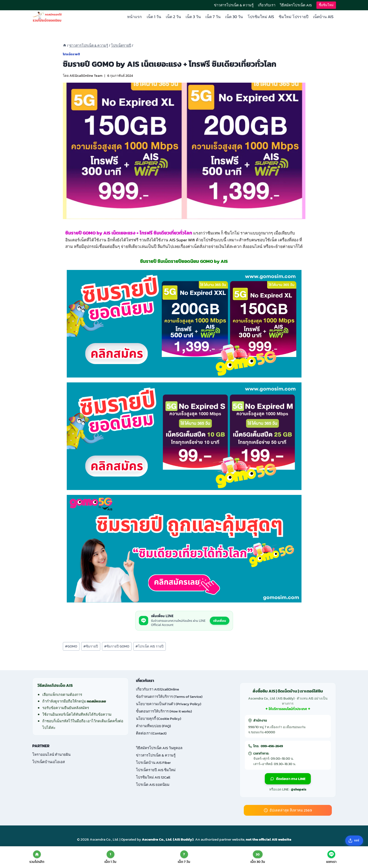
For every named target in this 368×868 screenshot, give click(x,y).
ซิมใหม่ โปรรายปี (294, 17)
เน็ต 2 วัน (173, 17)
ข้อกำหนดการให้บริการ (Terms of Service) (169, 696)
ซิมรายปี (91, 646)
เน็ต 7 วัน (213, 17)
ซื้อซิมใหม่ (326, 5)
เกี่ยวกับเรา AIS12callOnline (157, 689)
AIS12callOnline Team (86, 76)
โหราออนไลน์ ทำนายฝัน (51, 754)
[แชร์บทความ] (354, 841)
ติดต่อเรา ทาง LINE (288, 779)
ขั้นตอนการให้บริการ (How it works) (164, 711)
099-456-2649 (272, 746)
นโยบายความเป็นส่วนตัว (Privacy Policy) (169, 704)
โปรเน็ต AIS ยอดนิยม (153, 785)
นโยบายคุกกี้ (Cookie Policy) (159, 718)
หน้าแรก (134, 17)
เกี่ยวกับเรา (267, 5)
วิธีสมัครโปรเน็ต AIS (296, 5)
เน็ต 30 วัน (234, 17)
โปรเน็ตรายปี (72, 54)
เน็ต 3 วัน (193, 17)
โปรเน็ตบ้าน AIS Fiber (153, 762)
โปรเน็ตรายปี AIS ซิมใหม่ (156, 770)
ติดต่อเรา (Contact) (151, 733)
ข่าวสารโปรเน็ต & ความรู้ (234, 5)
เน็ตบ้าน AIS (323, 17)
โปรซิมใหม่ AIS (261, 17)
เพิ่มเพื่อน (220, 621)
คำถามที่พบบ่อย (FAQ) (153, 726)
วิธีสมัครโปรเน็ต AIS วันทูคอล (159, 748)
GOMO (71, 646)
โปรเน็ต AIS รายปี (150, 646)
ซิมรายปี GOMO (117, 646)
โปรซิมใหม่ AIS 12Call (153, 777)
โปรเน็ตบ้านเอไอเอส (49, 762)
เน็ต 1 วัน (154, 17)
